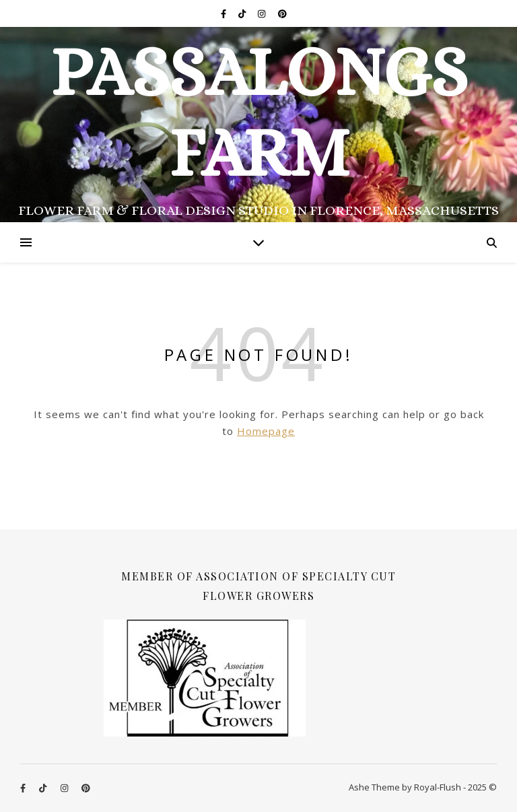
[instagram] (263, 13)
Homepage (266, 431)
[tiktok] (243, 13)
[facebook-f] (225, 13)
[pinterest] (282, 13)
